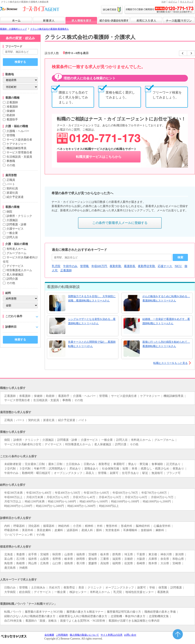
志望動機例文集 (159, 616)
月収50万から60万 (136, 497)
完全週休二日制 (35, 464)
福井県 (32, 559)
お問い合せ (130, 635)
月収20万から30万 (58, 497)
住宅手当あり (130, 473)
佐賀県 (129, 563)
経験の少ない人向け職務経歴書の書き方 (30, 616)
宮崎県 (177, 563)
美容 (81, 588)
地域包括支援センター (140, 592)
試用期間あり (57, 469)
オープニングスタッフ (68, 473)
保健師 (11, 111)
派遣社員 (12, 193)
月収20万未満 (35, 497)
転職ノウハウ (13, 612)
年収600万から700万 (125, 493)
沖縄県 (23, 568)
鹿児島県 (10, 568)
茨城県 (93, 554)
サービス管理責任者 (19, 152)
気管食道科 (113, 530)
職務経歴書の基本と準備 (160, 612)
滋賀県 (117, 559)
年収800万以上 (13, 497)
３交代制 (25, 469)
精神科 (89, 526)
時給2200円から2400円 (50, 506)
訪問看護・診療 (16, 224)
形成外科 (127, 526)
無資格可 (157, 473)
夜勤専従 (104, 464)
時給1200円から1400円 (62, 502)
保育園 (163, 588)
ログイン (173, 2)
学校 (152, 588)
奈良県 (165, 559)
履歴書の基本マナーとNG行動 (44, 612)
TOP (164, 2)
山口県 (57, 563)
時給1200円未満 (35, 502)
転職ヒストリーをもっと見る (171, 363)
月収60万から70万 (162, 497)
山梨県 (44, 559)
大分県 (165, 563)
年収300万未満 (13, 493)
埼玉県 (129, 554)
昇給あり (75, 469)
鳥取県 (9, 563)
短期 (125, 469)
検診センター (78, 592)
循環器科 (49, 526)
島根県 (21, 563)
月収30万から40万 (84, 497)
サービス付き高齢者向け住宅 (23, 444)
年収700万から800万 (154, 493)
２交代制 (10, 469)
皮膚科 (59, 530)
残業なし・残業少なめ (155, 469)
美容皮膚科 (44, 530)
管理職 (11, 135)
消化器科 (34, 526)
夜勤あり (178, 469)
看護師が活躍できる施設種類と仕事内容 (134, 621)
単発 (134, 469)
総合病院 (25, 592)
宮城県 (44, 554)
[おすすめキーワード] (112, 257)
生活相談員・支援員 (19, 157)
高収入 (90, 473)
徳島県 (69, 563)
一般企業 (12, 233)
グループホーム (16, 253)
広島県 (44, 563)
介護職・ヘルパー (18, 131)
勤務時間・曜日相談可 (36, 473)
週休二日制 (55, 464)
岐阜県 (69, 559)
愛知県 (93, 559)
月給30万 (54, 588)
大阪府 (141, 559)
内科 (7, 526)
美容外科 (28, 530)
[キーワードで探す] (20, 52)
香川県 (81, 563)
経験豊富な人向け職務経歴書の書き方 (83, 616)
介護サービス (15, 229)
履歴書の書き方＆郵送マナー (85, 612)
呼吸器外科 (11, 530)
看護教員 (163, 592)
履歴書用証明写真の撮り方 (124, 612)
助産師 (11, 115)
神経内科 (64, 526)
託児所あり (173, 464)
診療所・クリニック (19, 216)
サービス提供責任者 (19, 140)
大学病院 (10, 592)
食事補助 (157, 464)
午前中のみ (11, 473)
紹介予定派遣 (15, 197)
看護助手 (12, 120)
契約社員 (12, 188)
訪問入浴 (12, 237)
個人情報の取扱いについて (84, 635)
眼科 (99, 530)
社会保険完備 (110, 469)
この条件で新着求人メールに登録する (120, 223)
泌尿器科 (72, 530)
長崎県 (141, 563)
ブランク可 (173, 473)
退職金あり (91, 469)
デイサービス (15, 266)
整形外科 (112, 526)
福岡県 (117, 563)
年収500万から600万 (96, 493)
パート (11, 184)
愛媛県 (93, 563)
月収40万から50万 (110, 497)
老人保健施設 (15, 275)
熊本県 (153, 563)
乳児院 (118, 592)
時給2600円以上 (109, 506)
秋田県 (57, 554)
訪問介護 (12, 279)
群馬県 (117, 554)
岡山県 (32, 563)
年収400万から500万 (68, 493)
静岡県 (81, 559)
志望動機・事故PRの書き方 (128, 616)
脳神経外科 (143, 526)
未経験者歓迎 (13, 464)
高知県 (105, 563)
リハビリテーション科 (18, 535)
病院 (9, 212)
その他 (11, 165)
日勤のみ (89, 464)
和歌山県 (178, 559)
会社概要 (49, 635)
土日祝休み (73, 464)
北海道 (9, 554)
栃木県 (105, 554)
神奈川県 (166, 554)
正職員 (11, 180)
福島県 (81, 554)
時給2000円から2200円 (18, 506)
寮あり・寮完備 (138, 464)
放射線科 (146, 530)
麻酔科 (160, 530)
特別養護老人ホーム (19, 270)
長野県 (57, 559)
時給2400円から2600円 (81, 506)
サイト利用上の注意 (112, 635)
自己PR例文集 (13, 621)
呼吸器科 (19, 526)
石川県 (21, 559)
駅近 (145, 473)
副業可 (114, 473)
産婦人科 (87, 530)
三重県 (105, 559)
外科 (100, 526)
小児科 (77, 526)
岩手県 (32, 554)
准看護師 (12, 107)
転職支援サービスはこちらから (99, 157)
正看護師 (12, 102)
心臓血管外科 (162, 526)
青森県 (21, 554)
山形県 (69, 554)
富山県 (9, 559)
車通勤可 (119, 464)
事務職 (11, 161)
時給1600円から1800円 (125, 502)
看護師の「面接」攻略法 (41, 621)
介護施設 (12, 220)
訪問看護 (176, 588)
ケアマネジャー (16, 144)
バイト (83, 420)
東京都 (153, 554)
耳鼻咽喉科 (130, 530)
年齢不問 (40, 469)
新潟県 (180, 554)
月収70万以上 (13, 502)
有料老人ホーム (16, 249)
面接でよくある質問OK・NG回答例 (83, 621)
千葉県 (141, 554)
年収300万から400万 (39, 493)
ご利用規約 (62, 635)
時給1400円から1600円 (94, 502)
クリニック (95, 588)
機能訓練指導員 (16, 148)
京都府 (129, 559)
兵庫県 (153, 559)
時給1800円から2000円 (157, 502)
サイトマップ (187, 2)
